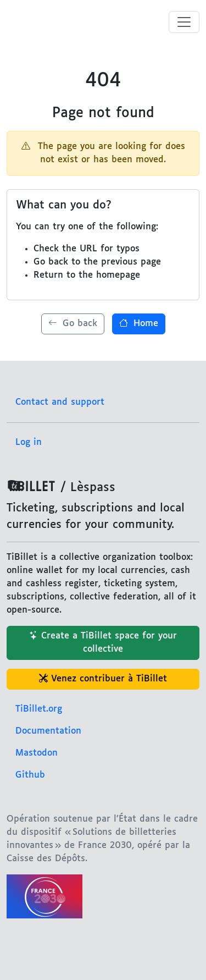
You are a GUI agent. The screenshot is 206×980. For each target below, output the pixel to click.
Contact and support (60, 402)
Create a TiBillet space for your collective (103, 643)
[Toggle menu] (184, 22)
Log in (29, 442)
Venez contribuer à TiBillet (103, 679)
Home (139, 324)
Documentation (48, 731)
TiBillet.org (39, 709)
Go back (73, 324)
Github (30, 775)
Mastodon (37, 753)
